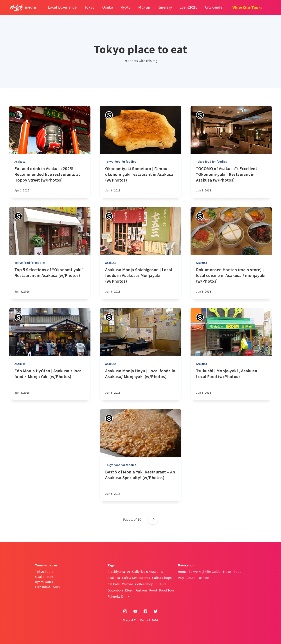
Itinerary (165, 7)
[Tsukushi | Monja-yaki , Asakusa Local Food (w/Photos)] (231, 384)
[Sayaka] (109, 115)
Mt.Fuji (144, 7)
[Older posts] (153, 519)
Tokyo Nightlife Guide (205, 571)
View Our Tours (247, 7)
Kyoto (126, 7)
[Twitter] (156, 611)
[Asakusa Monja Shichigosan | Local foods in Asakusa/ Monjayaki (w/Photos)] (140, 283)
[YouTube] (135, 611)
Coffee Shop (144, 584)
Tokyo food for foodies (121, 162)
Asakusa (20, 162)
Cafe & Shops (162, 578)
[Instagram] (125, 611)
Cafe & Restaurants (136, 578)
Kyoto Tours (44, 582)
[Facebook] (145, 611)
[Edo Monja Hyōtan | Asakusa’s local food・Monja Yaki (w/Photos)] (50, 384)
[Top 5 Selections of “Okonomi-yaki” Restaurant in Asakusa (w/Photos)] (50, 283)
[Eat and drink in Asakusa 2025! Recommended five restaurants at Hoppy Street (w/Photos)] (50, 182)
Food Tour (167, 590)
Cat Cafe (114, 584)
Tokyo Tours (44, 571)
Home (182, 571)
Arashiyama (116, 571)
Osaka (108, 7)
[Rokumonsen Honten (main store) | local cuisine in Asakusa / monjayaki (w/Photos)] (231, 283)
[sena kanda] (18, 115)
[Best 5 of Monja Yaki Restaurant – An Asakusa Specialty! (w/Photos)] (140, 485)
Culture (161, 584)
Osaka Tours (44, 577)
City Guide (214, 7)
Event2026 (188, 7)
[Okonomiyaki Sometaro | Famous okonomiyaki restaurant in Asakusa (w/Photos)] (140, 182)
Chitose (127, 584)
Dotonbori (115, 590)
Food (153, 590)
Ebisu (129, 590)
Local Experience (62, 7)
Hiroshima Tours (47, 587)
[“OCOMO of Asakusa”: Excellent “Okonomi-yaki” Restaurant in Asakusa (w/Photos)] (231, 182)
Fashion (141, 590)
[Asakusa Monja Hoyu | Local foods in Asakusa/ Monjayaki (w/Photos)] (140, 384)
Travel (227, 571)
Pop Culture (187, 578)
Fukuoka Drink (118, 596)
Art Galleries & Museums (145, 571)
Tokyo (90, 7)
